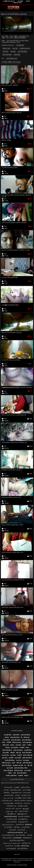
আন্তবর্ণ (24, 745)
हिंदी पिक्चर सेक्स (25, 846)
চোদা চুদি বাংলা (9, 846)
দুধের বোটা (5, 758)
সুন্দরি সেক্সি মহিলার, (27, 742)
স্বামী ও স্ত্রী (18, 753)
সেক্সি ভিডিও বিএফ (11, 806)
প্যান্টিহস (29, 745)
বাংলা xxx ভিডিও (23, 819)
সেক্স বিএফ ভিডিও (25, 787)
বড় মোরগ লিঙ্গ (5, 755)
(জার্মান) (12, 745)
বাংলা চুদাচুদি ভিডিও (22, 849)
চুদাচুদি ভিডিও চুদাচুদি (16, 790)
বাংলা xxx (17, 846)
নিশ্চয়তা (26, 776)
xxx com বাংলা (12, 814)
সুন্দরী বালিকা (17, 55)
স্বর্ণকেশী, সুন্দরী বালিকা (11, 776)
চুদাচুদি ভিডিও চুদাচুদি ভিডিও (17, 841)
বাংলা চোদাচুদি (27, 793)
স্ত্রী (22, 737)
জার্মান (3, 742)
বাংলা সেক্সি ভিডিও (21, 835)
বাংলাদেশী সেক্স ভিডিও (17, 731)
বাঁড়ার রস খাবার (18, 3)
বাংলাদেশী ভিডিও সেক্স (12, 59)
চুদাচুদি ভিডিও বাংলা (16, 793)
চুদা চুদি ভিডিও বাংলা (7, 801)
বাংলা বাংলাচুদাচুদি (11, 849)
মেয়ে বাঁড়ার (20, 1)
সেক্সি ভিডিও (7, 793)
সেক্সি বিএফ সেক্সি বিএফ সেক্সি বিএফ (23, 801)
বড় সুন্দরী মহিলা (20, 45)
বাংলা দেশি (18, 809)
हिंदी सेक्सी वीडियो (18, 838)
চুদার (25, 833)
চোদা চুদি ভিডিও (26, 827)
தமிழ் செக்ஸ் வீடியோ (8, 825)
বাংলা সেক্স (15, 49)
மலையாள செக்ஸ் (8, 798)
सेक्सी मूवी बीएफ (28, 825)
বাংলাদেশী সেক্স (18, 803)
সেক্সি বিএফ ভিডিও (23, 811)
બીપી (16, 811)
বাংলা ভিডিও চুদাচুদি (12, 819)
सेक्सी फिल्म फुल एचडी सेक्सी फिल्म (15, 833)
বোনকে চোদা (27, 803)
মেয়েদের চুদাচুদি (8, 787)
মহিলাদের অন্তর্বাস (19, 771)
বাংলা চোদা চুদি (21, 830)
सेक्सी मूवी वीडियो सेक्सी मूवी (11, 817)
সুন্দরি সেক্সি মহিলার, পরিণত (21, 768)
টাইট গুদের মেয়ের (17, 742)
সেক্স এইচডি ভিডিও (9, 795)
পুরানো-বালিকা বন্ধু (28, 755)
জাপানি (28, 1)
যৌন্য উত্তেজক (6, 740)
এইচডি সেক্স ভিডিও (7, 838)
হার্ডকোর (7, 737)
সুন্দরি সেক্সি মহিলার (22, 52)
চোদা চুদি (17, 795)
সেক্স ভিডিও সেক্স (26, 843)
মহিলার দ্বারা (26, 737)
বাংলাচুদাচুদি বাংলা (23, 822)
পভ (25, 765)
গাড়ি (14, 773)
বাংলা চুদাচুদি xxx (8, 803)
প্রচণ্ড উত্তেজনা (15, 748)
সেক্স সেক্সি (6, 790)
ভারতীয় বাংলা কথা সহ (9, 1)
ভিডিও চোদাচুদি (27, 798)
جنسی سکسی (10, 811)
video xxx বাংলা (22, 814)
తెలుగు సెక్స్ (26, 809)
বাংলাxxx (16, 787)
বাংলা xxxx (18, 798)
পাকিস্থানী (12, 753)
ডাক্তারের (7, 748)
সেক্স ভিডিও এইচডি (23, 806)
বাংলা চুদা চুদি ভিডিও (12, 822)
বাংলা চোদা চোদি (10, 809)
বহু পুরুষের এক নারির (18, 765)
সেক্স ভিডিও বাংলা (26, 795)
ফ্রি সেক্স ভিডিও (8, 827)
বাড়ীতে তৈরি (6, 745)
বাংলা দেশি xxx (26, 790)
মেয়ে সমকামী (6, 753)
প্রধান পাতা (17, 854)
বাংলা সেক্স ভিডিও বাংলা (8, 835)
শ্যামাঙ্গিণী (9, 742)
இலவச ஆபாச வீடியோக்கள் (12, 843)
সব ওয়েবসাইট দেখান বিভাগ (17, 779)
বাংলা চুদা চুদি (12, 830)
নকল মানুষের (26, 760)
